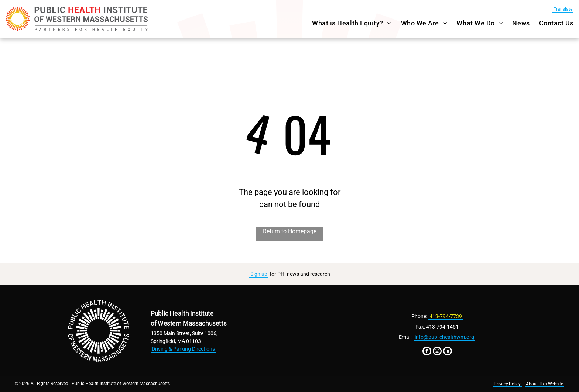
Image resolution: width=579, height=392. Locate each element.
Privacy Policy (507, 384)
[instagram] (437, 352)
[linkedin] (448, 352)
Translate (563, 9)
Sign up (259, 274)
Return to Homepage (290, 231)
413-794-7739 (446, 316)
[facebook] (427, 352)
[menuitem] (347, 23)
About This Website (544, 384)
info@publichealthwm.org (444, 337)
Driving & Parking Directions (183, 349)
